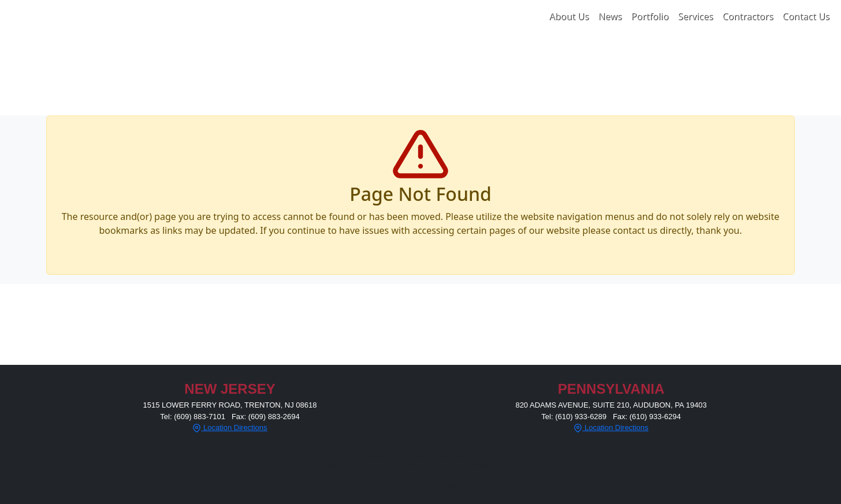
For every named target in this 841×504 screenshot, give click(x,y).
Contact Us (806, 16)
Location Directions (230, 428)
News (610, 16)
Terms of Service (401, 476)
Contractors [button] (747, 16)
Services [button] (695, 16)
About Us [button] (569, 16)
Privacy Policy (444, 476)
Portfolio (650, 16)
